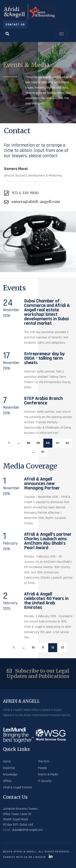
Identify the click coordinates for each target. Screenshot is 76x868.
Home (7, 761)
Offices (7, 781)
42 (67, 443)
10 (33, 648)
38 (28, 443)
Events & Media (48, 774)
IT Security (45, 781)
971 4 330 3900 (21, 193)
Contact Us (15, 25)
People (42, 768)
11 (43, 648)
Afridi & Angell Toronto (18, 787)
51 (43, 452)
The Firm (44, 761)
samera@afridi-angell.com (32, 202)
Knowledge (10, 774)
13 (62, 648)
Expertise (9, 768)
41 (58, 443)
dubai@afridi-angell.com (28, 830)
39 (38, 443)
